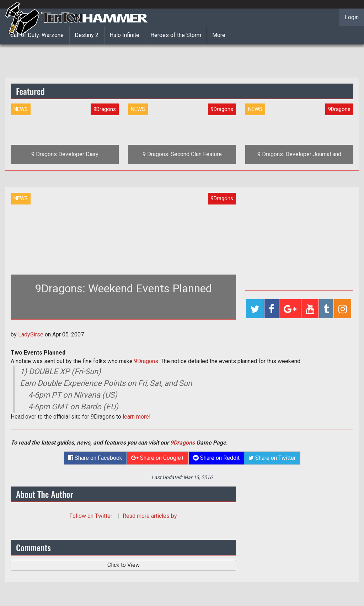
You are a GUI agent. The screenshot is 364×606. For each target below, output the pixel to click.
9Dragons (183, 443)
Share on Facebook (95, 458)
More (219, 35)
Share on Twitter (272, 458)
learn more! (137, 417)
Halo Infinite (124, 35)
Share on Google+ (158, 458)
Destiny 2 (87, 35)
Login (352, 17)
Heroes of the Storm (176, 35)
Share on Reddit (216, 458)
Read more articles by (150, 516)
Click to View (124, 565)
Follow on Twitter (92, 516)
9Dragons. (147, 361)
